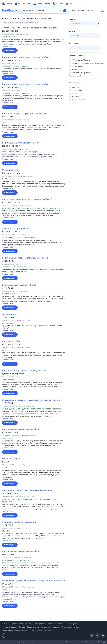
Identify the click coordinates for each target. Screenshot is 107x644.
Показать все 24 (76, 76)
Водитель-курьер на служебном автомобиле (25, 114)
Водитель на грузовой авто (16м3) (19, 285)
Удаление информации (70, 627)
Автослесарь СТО (11, 341)
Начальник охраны (12, 459)
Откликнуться (10, 50)
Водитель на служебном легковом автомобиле (21, 22)
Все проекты (49, 630)
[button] (34, 43)
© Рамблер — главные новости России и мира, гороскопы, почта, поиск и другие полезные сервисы (40, 624)
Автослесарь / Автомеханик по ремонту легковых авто (30, 28)
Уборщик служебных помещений (19, 522)
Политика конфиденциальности (14, 630)
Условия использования (50, 627)
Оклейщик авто (10, 170)
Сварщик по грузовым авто (16, 229)
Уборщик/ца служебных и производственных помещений (31, 400)
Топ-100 (39, 630)
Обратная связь (33, 627)
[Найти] (65, 11)
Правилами (70, 642)
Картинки (82, 11)
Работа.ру (101, 642)
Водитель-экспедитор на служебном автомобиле (27, 490)
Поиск (74, 11)
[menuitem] (7, 4)
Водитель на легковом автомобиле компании (25, 258)
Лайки (31, 630)
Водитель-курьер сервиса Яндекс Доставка (24, 371)
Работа (90, 11)
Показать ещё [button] (8, 46)
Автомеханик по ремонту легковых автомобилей (27, 199)
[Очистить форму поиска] (60, 11)
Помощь (22, 627)
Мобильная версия (9, 627)
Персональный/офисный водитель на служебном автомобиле (33, 581)
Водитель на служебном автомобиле (21, 143)
